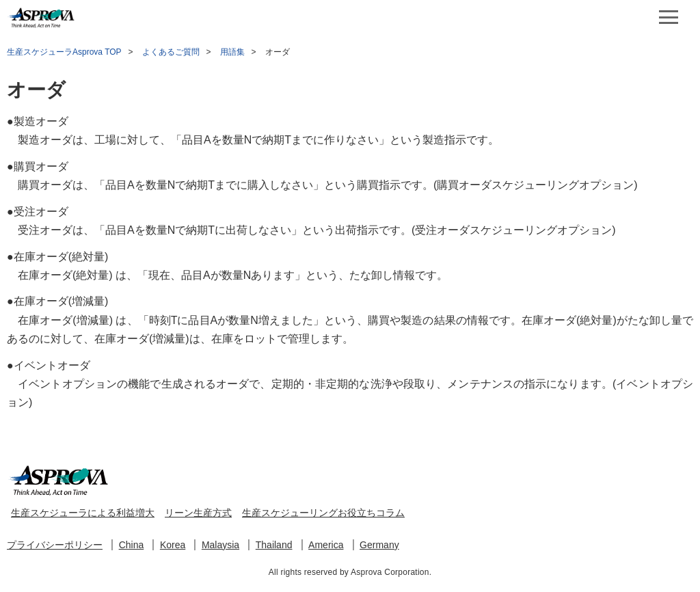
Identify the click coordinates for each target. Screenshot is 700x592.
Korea (173, 545)
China (132, 545)
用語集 (232, 52)
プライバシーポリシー (55, 545)
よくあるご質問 (171, 52)
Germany (379, 545)
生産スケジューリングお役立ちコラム (323, 513)
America (326, 545)
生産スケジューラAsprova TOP (64, 52)
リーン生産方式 (198, 513)
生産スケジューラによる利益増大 (83, 513)
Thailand (274, 545)
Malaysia (220, 545)
